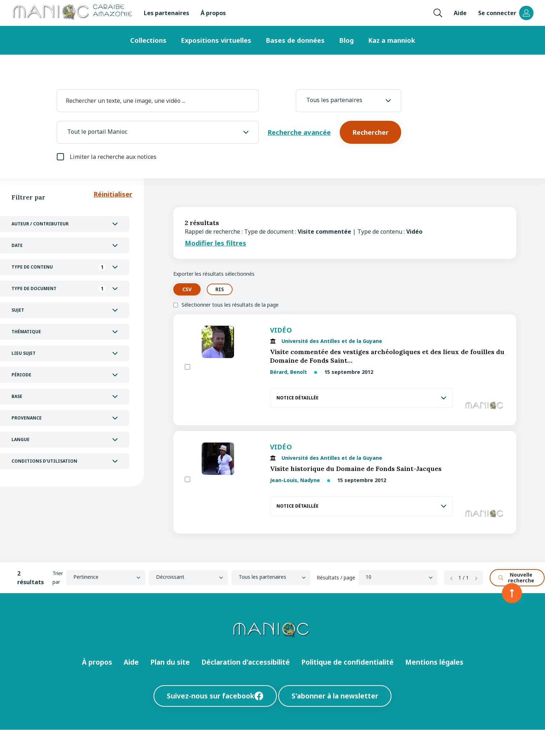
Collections (148, 40)
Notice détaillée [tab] (297, 398)
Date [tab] (17, 245)
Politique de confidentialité (347, 662)
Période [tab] (21, 375)
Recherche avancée (299, 132)
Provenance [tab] (27, 418)
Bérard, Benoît (289, 372)
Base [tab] (17, 396)
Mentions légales (434, 662)
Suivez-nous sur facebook (215, 696)
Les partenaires (166, 13)
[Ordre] (188, 578)
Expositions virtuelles (216, 40)
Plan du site (170, 662)
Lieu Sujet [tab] (24, 353)
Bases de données (295, 40)
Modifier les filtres (216, 243)
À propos (213, 13)
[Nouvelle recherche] (517, 578)
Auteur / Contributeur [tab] (40, 224)
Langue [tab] (20, 439)
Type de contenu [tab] (59, 267)
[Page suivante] (476, 578)
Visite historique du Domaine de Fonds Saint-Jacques (356, 469)
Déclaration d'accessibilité (246, 662)
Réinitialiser (113, 194)
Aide (460, 13)
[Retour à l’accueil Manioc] (72, 13)
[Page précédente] (451, 578)
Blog (346, 40)
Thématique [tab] (26, 332)
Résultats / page (336, 578)
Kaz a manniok (392, 40)
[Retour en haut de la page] (512, 593)
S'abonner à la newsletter (335, 696)
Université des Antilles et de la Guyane (332, 341)
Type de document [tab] (59, 289)
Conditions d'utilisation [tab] (44, 461)
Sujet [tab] (18, 310)
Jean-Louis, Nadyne (295, 480)
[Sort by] (106, 578)
